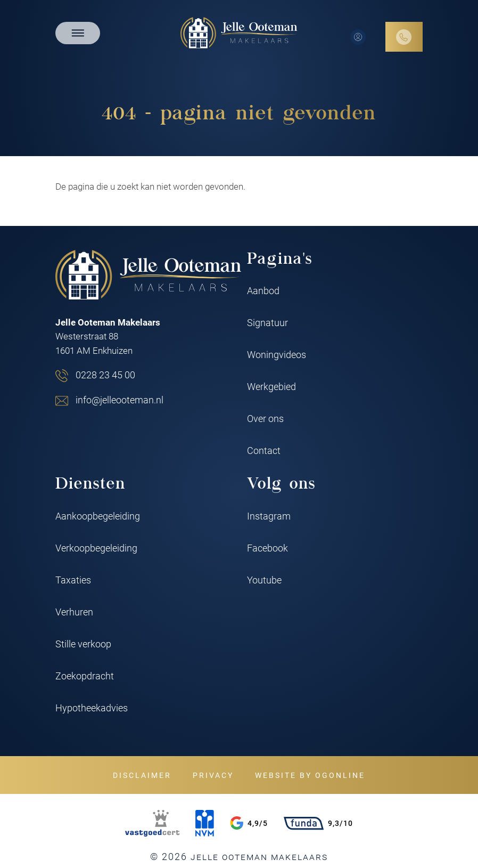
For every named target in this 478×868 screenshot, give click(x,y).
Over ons (265, 418)
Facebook (267, 548)
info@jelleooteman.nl (119, 400)
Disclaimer (142, 775)
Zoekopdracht (85, 676)
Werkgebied (271, 386)
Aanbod (263, 290)
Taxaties (73, 580)
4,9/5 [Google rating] (249, 823)
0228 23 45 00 (105, 375)
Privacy (213, 775)
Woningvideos (277, 354)
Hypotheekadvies (92, 708)
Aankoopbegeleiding (98, 516)
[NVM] (205, 823)
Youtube (264, 580)
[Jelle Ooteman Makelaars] (239, 33)
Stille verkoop (83, 644)
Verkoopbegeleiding (96, 548)
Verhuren (74, 612)
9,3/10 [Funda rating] (319, 823)
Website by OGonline (310, 775)
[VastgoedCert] (152, 823)
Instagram (269, 516)
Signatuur (267, 322)
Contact (264, 450)
